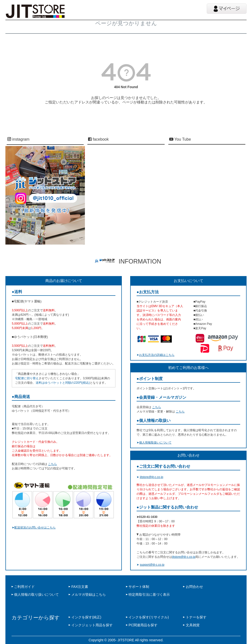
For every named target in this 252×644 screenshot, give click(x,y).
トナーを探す (196, 617)
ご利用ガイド (24, 587)
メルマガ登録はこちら (89, 594)
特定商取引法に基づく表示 (149, 594)
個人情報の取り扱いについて (36, 594)
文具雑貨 (193, 625)
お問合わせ (194, 587)
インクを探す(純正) (86, 617)
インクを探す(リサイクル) (149, 617)
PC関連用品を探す (143, 625)
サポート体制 (139, 587)
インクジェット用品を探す (92, 625)
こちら (52, 464)
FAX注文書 (80, 587)
